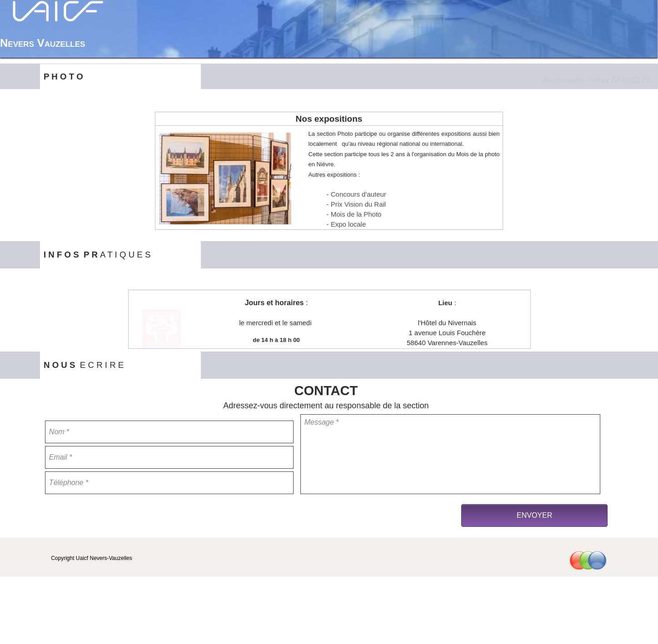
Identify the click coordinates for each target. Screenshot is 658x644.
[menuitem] (428, 43)
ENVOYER (534, 515)
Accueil (428, 43)
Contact (564, 43)
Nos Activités (493, 43)
